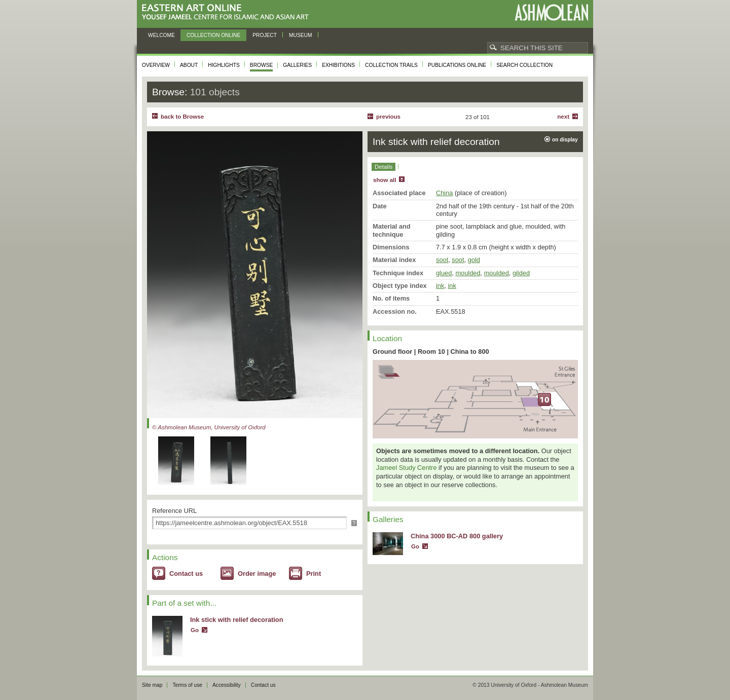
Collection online (213, 35)
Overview (156, 65)
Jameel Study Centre (407, 468)
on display (565, 140)
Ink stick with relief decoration (236, 620)
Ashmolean (551, 12)
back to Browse (182, 117)
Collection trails (391, 65)
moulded (468, 273)
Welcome (161, 35)
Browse (262, 65)
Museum (301, 35)
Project (265, 35)
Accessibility (227, 685)
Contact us (186, 574)
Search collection (524, 65)
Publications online (457, 65)
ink (440, 286)
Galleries (297, 65)
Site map (152, 685)
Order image (257, 574)
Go (195, 630)
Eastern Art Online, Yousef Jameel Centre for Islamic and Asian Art (228, 12)
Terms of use (187, 685)
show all (385, 180)
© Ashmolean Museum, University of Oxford (209, 427)
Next (563, 117)
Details (384, 167)
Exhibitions (338, 65)
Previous (388, 117)
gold (474, 260)
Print (314, 574)
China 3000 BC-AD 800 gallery (457, 536)
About (189, 65)
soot (442, 260)
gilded (521, 273)
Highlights (224, 65)
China (444, 193)
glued (444, 273)
